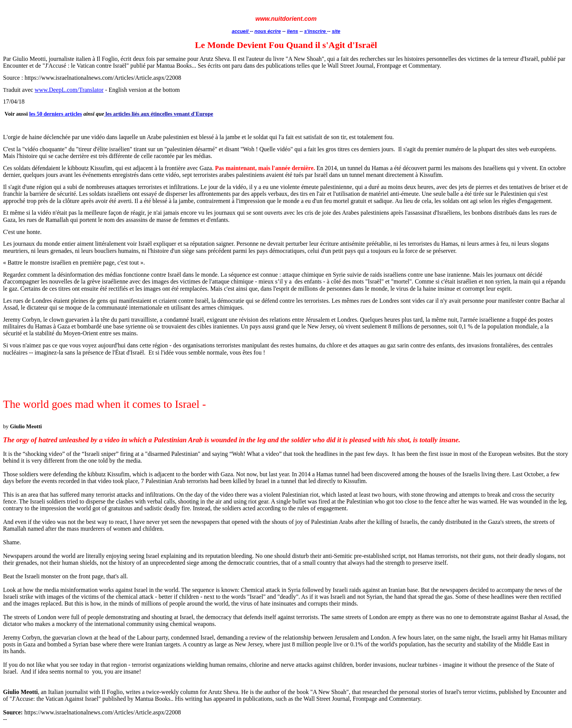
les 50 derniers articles (56, 114)
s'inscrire (315, 31)
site (336, 31)
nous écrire (268, 31)
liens (293, 31)
